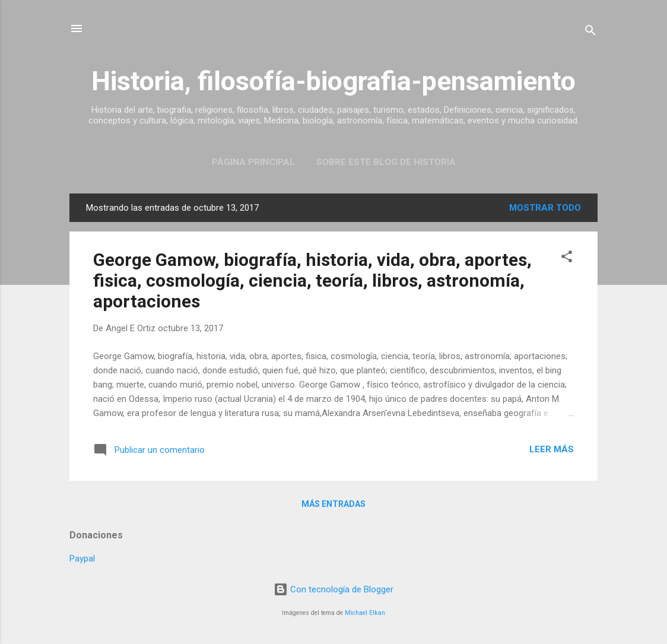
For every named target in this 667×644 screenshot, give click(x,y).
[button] (567, 258)
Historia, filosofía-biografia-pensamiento (333, 81)
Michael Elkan (365, 613)
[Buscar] (590, 32)
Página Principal (253, 162)
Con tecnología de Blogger (333, 589)
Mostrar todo (545, 208)
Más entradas (333, 504)
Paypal (82, 559)
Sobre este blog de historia (386, 162)
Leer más (552, 449)
